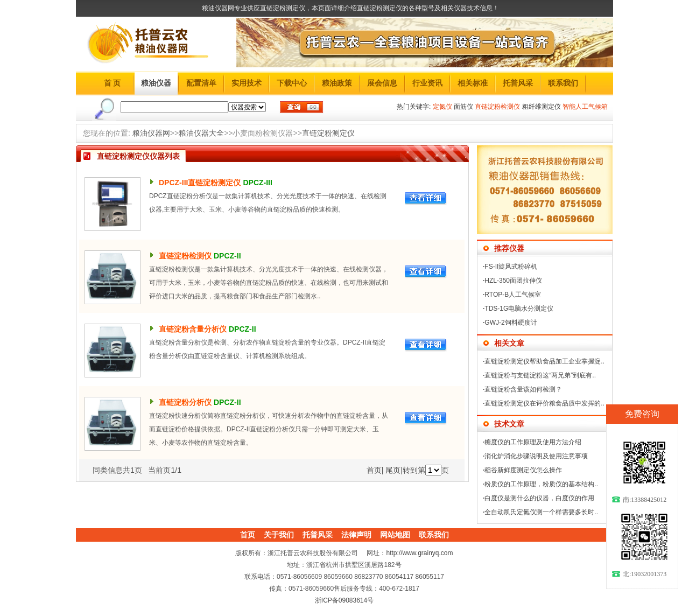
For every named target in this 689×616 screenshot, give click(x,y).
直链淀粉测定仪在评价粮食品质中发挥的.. (544, 403)
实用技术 (247, 83)
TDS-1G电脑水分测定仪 (519, 309)
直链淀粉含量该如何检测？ (523, 389)
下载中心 (292, 83)
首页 (374, 470)
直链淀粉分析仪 (185, 402)
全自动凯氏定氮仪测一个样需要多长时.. (541, 512)
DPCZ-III (257, 183)
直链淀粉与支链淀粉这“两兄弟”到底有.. (540, 375)
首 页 (113, 83)
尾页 (393, 470)
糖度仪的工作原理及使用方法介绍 (533, 442)
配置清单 (201, 83)
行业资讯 (427, 83)
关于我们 (279, 535)
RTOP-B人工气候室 (513, 295)
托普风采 (518, 83)
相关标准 (473, 83)
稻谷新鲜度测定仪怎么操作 (523, 470)
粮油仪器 (156, 83)
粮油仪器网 (151, 133)
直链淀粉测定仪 (328, 133)
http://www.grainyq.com (419, 553)
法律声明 (356, 535)
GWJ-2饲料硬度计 (511, 323)
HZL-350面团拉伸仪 (513, 281)
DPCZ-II (227, 256)
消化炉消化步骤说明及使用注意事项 (536, 456)
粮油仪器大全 (201, 133)
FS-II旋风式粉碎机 (511, 267)
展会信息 (382, 83)
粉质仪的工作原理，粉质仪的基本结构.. (541, 484)
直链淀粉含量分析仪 (193, 329)
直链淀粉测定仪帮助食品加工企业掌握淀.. (544, 361)
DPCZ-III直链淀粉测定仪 (200, 183)
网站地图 (395, 535)
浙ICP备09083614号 (344, 600)
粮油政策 (337, 83)
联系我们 (563, 83)
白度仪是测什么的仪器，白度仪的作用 (539, 498)
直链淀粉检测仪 (185, 256)
